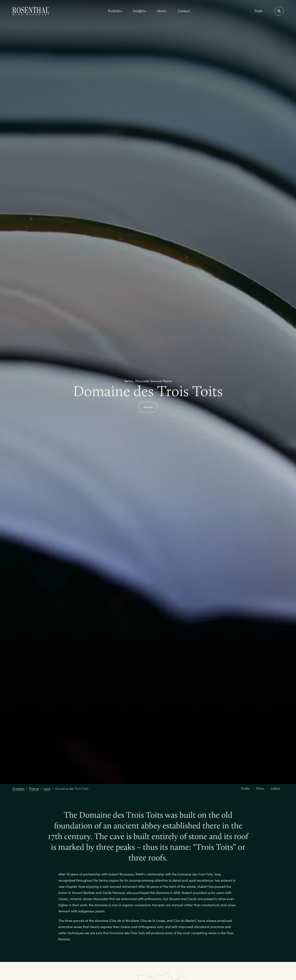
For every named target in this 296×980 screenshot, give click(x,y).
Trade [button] (259, 11)
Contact (184, 11)
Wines (148, 407)
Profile (245, 789)
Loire (47, 789)
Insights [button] (140, 11)
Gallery (276, 789)
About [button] (163, 11)
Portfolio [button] (116, 11)
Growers (18, 789)
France (34, 789)
